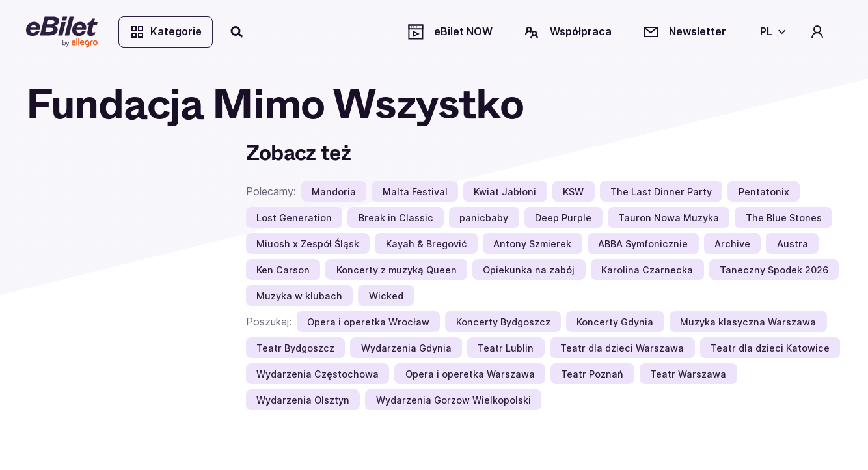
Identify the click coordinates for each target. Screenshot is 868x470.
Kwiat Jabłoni (505, 192)
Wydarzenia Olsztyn (303, 400)
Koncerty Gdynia (615, 322)
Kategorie (166, 32)
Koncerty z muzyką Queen (397, 270)
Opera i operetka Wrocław (368, 322)
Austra (793, 244)
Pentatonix (764, 192)
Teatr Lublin (506, 348)
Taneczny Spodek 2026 (774, 270)
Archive (732, 244)
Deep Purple (563, 218)
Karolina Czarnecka (647, 270)
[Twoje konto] (817, 32)
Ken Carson (283, 270)
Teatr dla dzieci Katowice (770, 348)
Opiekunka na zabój (529, 270)
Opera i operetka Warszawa (470, 374)
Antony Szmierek (532, 244)
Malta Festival (415, 192)
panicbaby (484, 218)
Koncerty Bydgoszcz (503, 322)
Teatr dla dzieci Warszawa (622, 348)
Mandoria (334, 192)
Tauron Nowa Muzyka (669, 218)
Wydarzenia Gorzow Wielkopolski (454, 400)
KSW (573, 192)
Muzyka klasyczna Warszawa (748, 322)
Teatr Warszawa (688, 374)
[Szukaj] (237, 32)
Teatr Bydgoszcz (295, 348)
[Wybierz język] (770, 32)
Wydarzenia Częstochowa (318, 374)
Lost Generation (294, 218)
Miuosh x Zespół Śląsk (308, 244)
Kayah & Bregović (427, 244)
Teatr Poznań (592, 374)
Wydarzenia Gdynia (406, 348)
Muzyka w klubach (299, 296)
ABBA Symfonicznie (643, 244)
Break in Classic (396, 218)
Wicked (386, 296)
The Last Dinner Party (661, 192)
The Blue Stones (784, 218)
